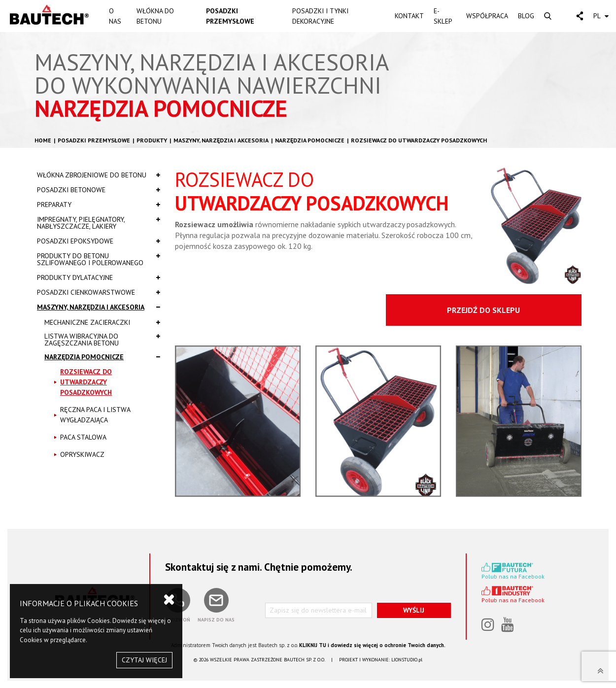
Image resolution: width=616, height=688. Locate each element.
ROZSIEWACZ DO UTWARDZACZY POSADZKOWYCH (419, 140)
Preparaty (99, 205)
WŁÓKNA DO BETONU (155, 16)
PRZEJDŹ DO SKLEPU (483, 310)
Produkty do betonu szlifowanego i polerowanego (99, 259)
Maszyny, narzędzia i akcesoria (221, 140)
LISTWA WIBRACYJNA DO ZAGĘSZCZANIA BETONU (102, 340)
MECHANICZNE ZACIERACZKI (102, 322)
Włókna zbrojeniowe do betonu (99, 175)
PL (601, 16)
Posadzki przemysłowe (94, 140)
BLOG (526, 16)
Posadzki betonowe (99, 190)
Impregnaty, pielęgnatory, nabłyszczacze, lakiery (99, 223)
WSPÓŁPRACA (487, 16)
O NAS (115, 16)
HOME (43, 140)
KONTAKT (409, 16)
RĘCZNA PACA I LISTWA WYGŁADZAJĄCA (95, 415)
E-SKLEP (443, 16)
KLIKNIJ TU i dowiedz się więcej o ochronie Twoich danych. (372, 645)
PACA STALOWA (83, 437)
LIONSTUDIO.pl (407, 660)
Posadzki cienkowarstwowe (99, 292)
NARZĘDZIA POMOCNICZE (310, 140)
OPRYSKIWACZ (82, 454)
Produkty (152, 140)
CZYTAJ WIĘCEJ (144, 660)
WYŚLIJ (414, 610)
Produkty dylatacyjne (99, 277)
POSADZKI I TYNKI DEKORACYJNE (320, 16)
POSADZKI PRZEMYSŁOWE (230, 16)
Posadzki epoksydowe (99, 241)
